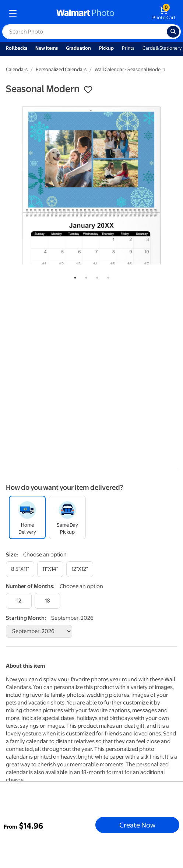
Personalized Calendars (61, 69)
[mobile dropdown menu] (13, 13)
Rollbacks (17, 48)
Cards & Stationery (162, 48)
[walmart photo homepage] (85, 13)
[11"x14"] (50, 569)
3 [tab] (96, 276)
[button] (88, 90)
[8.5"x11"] (20, 569)
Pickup (106, 48)
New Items (47, 48)
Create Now (137, 825)
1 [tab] (74, 276)
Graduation (78, 48)
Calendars (17, 69)
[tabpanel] (91, 185)
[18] (47, 601)
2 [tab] (85, 276)
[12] (19, 601)
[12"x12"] (80, 569)
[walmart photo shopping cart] (164, 13)
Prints (128, 48)
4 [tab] (107, 276)
